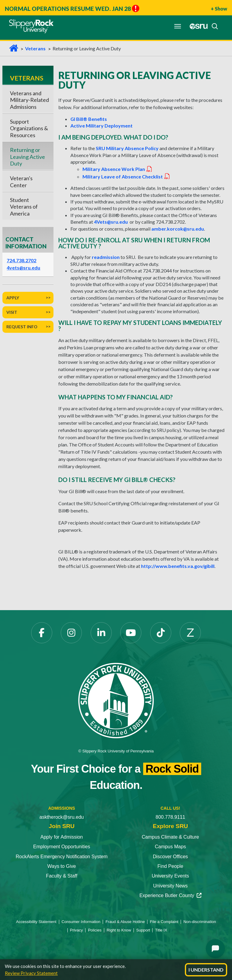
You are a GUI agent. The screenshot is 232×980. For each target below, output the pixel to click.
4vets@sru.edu (23, 268)
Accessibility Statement (36, 922)
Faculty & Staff (62, 876)
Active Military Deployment (101, 126)
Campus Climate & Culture (170, 837)
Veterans (35, 48)
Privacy (77, 930)
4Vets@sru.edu (111, 222)
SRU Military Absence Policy (128, 148)
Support (143, 930)
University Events (170, 876)
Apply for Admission (62, 837)
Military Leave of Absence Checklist (126, 176)
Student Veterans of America (24, 207)
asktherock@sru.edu (62, 817)
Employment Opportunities (62, 847)
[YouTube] (131, 633)
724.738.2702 (21, 260)
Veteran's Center (21, 181)
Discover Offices (170, 857)
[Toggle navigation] (178, 26)
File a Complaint (164, 922)
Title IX (161, 930)
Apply (13, 298)
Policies (95, 930)
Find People (170, 866)
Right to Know (119, 930)
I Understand (206, 970)
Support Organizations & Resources (29, 128)
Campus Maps (170, 847)
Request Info (22, 327)
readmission (106, 257)
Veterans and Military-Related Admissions (29, 100)
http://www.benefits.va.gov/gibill (178, 566)
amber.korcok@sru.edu (178, 229)
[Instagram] (71, 633)
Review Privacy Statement (31, 973)
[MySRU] (197, 26)
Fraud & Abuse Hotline (125, 922)
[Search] (213, 26)
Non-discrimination (200, 922)
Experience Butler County (170, 895)
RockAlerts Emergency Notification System (62, 857)
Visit (12, 312)
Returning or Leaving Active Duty (27, 157)
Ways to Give (62, 866)
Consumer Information (81, 922)
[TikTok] (161, 633)
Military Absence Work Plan (118, 169)
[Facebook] (42, 633)
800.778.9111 (170, 817)
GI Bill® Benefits (89, 119)
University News (171, 886)
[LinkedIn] (101, 633)
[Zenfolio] (190, 633)
